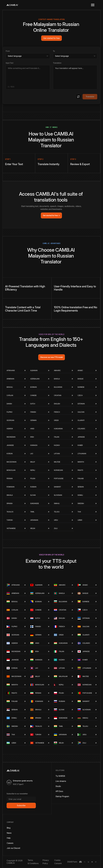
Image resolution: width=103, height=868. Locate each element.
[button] (93, 5)
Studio (58, 786)
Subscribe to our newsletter (17, 794)
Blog (9, 828)
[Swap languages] (78, 97)
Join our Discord (13, 848)
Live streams (61, 781)
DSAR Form (72, 862)
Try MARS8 (60, 776)
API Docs (59, 791)
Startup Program (62, 796)
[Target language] (75, 56)
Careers (10, 843)
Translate (90, 97)
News (9, 833)
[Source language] (28, 56)
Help (9, 838)
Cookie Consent (58, 862)
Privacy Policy (46, 862)
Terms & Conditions (33, 862)
